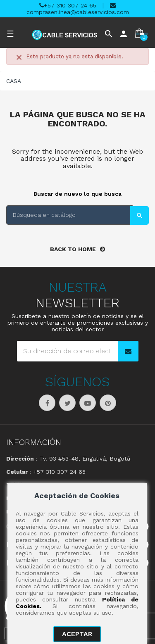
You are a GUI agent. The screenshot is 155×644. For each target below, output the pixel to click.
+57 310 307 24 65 (68, 5)
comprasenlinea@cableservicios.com (78, 9)
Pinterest (108, 403)
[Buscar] (70, 215)
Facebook (47, 403)
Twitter (67, 403)
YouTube (88, 403)
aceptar (77, 634)
